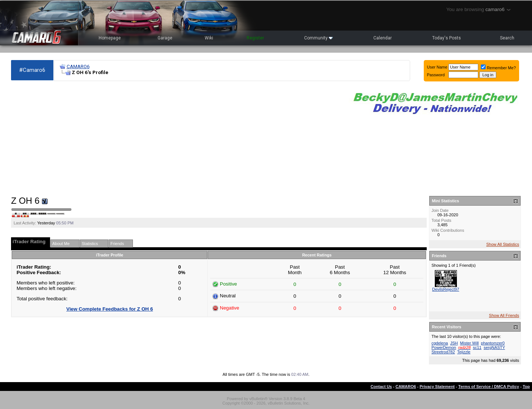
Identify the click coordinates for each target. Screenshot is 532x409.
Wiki (209, 38)
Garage (165, 38)
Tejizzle (464, 352)
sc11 (477, 347)
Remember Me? (498, 68)
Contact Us (381, 387)
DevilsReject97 (446, 289)
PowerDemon (444, 347)
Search (507, 38)
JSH (454, 343)
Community (318, 38)
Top (526, 387)
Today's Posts (447, 38)
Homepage (110, 38)
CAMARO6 (78, 67)
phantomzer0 (493, 343)
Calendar (383, 38)
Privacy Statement (437, 387)
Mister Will (470, 343)
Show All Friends (504, 315)
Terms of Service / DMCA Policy (489, 387)
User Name (437, 67)
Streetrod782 (443, 352)
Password (436, 75)
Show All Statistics (503, 244)
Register (255, 38)
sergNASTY (494, 347)
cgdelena (440, 343)
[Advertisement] (176, 139)
